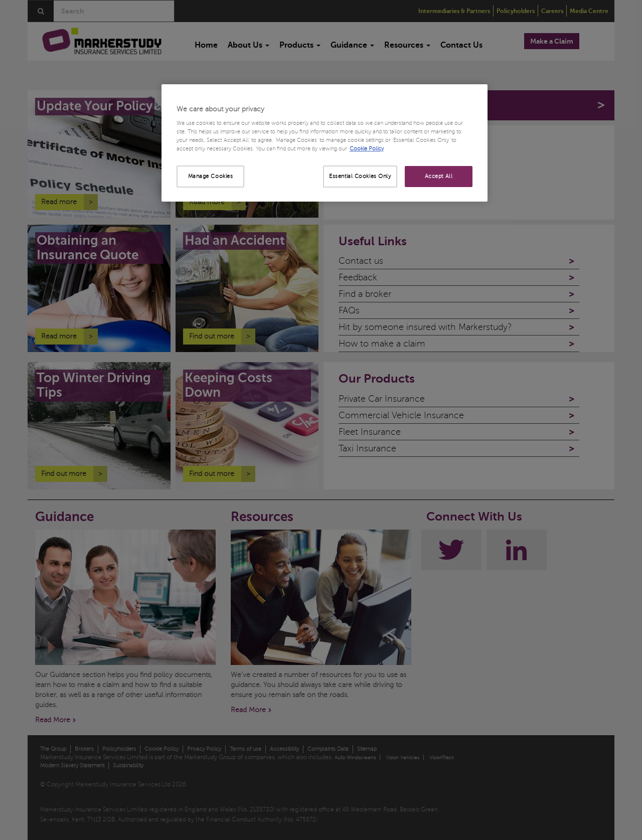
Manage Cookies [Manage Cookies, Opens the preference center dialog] (211, 176)
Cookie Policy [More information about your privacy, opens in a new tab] (367, 149)
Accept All (439, 176)
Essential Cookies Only (360, 176)
